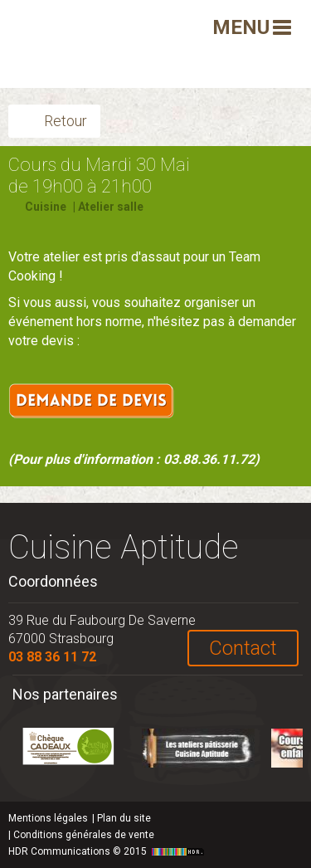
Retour (66, 121)
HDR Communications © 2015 (108, 851)
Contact (243, 648)
